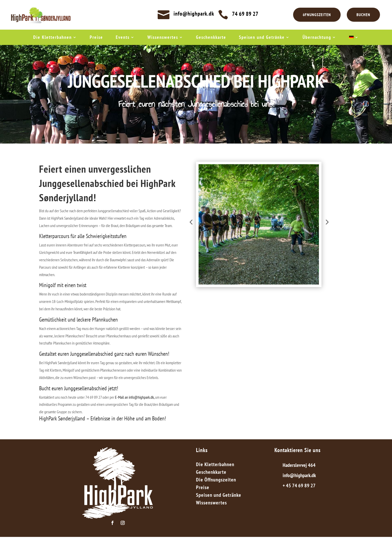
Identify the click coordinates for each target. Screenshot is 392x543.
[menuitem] (354, 38)
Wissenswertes (163, 38)
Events (123, 38)
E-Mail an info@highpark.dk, (135, 397)
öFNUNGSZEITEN (317, 15)
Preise (96, 38)
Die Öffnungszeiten (216, 480)
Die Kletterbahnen (53, 38)
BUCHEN (363, 15)
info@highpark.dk (194, 14)
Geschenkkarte (211, 38)
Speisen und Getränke (262, 38)
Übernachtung (317, 38)
